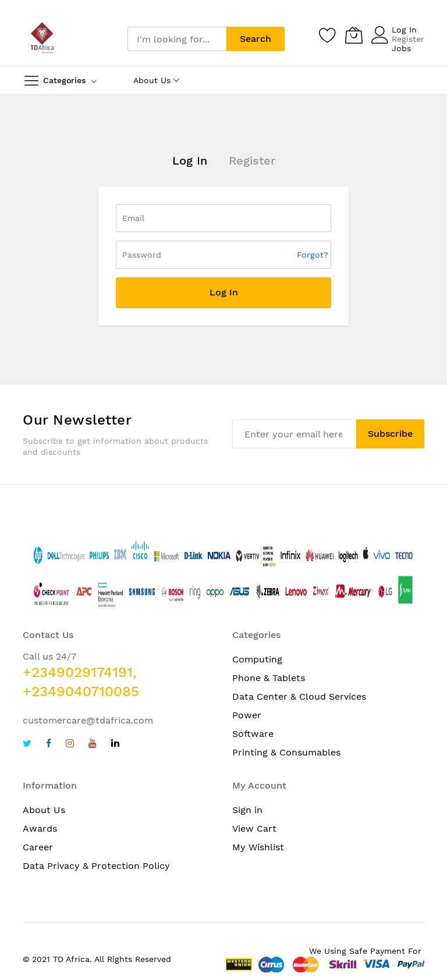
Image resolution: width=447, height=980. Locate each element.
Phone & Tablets (269, 678)
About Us (44, 810)
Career (38, 847)
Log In (404, 30)
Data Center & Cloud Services (299, 696)
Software (253, 734)
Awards (40, 828)
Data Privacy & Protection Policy (96, 866)
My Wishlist (258, 847)
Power (247, 715)
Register (408, 39)
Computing (257, 659)
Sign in (247, 810)
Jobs (401, 48)
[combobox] (177, 39)
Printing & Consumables (286, 752)
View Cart (254, 828)
